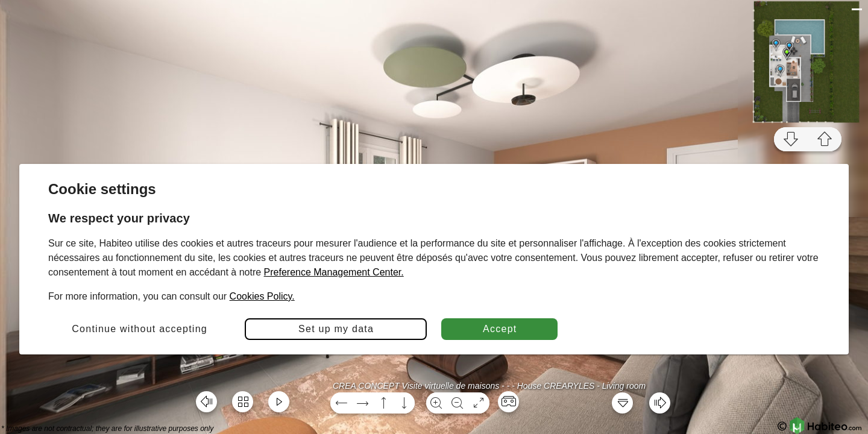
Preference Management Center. (334, 272)
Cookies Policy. (262, 296)
